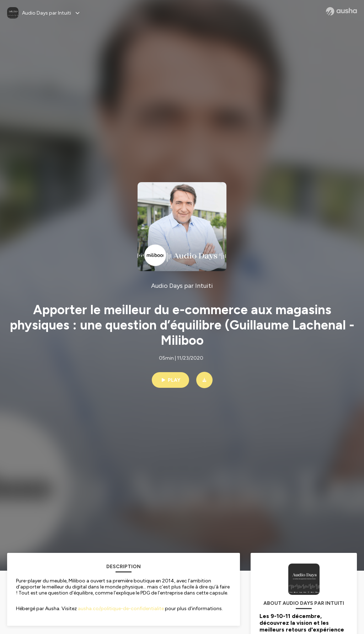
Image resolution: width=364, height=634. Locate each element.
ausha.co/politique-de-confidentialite (121, 609)
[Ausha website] (341, 11)
